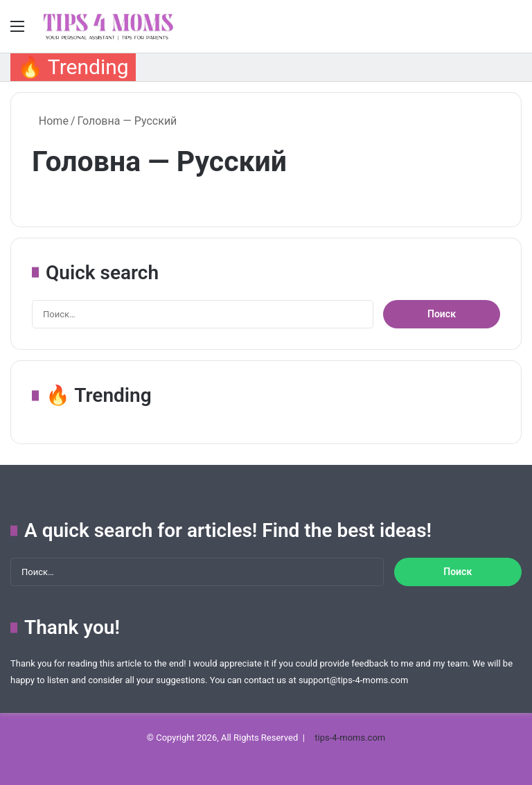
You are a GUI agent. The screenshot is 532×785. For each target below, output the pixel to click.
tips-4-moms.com (350, 738)
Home (50, 121)
